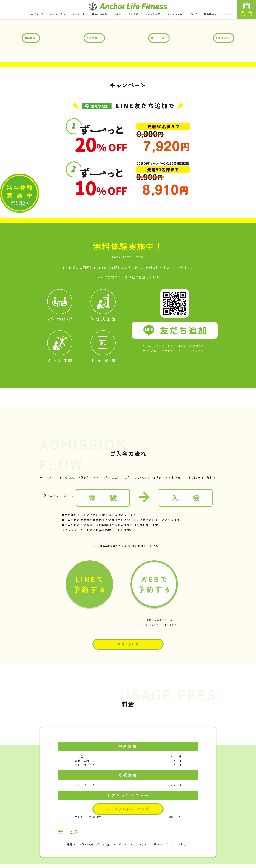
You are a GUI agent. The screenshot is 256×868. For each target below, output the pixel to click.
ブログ (193, 15)
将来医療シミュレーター (218, 15)
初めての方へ (58, 15)
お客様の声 (79, 15)
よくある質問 (153, 15)
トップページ (36, 15)
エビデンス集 (175, 15)
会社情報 (133, 15)
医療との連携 (99, 15)
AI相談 (118, 15)
